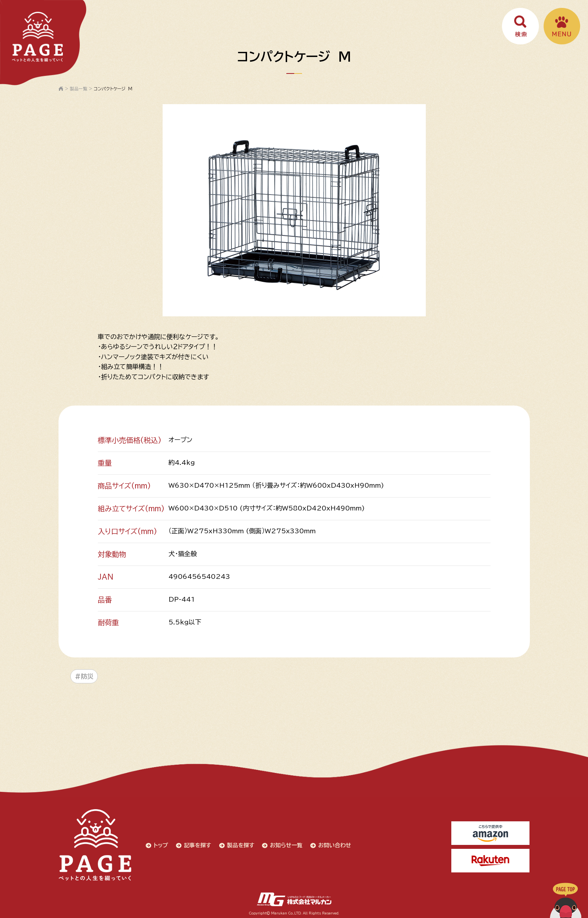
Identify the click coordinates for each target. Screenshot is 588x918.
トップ (160, 844)
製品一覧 (79, 89)
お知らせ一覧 (286, 844)
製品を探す (240, 844)
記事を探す (197, 844)
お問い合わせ (334, 844)
